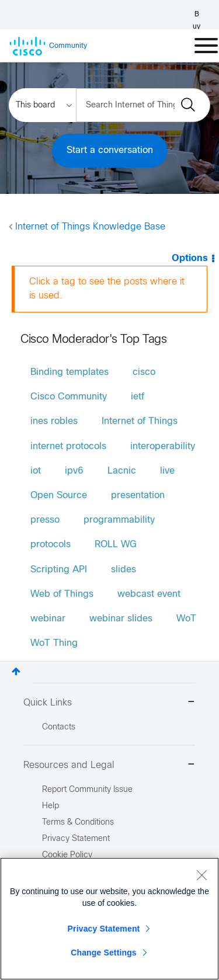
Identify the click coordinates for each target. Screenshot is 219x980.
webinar (48, 619)
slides (124, 570)
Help (51, 806)
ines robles (54, 421)
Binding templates (69, 372)
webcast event (149, 594)
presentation (138, 496)
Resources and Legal (109, 765)
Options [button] (190, 258)
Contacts (59, 727)
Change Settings (104, 953)
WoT (186, 619)
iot (36, 471)
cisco (144, 372)
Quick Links (109, 703)
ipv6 (74, 471)
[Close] (201, 875)
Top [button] (16, 671)
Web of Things (62, 594)
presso (45, 520)
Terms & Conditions (78, 823)
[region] (109, 919)
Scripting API (59, 570)
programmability (119, 520)
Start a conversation (110, 150)
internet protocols (68, 446)
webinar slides (121, 619)
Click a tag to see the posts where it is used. (107, 289)
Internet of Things (140, 421)
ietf (138, 397)
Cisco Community (69, 397)
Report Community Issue (87, 790)
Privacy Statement (104, 929)
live (167, 471)
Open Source (59, 496)
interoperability (163, 446)
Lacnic (122, 471)
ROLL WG (116, 545)
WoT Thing (54, 643)
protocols (51, 545)
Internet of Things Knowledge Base (90, 227)
